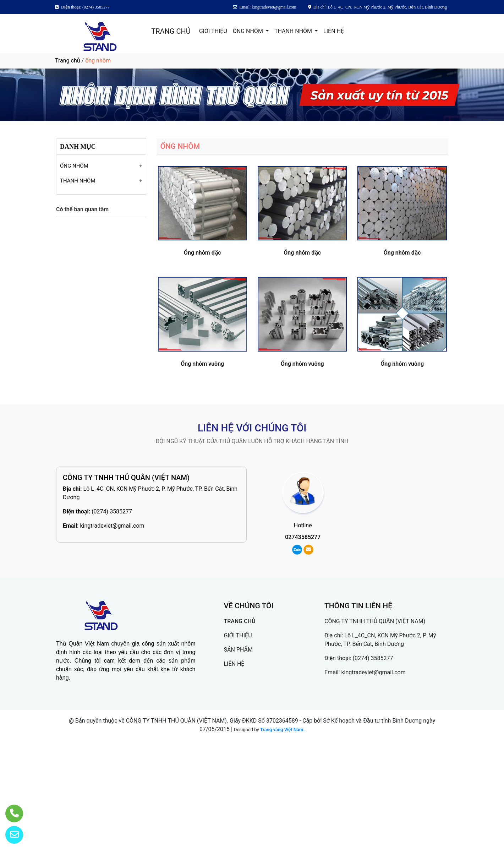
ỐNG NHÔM (249, 31)
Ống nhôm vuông (202, 364)
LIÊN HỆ (334, 31)
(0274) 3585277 (112, 511)
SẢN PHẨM (238, 650)
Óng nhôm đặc (202, 253)
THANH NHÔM (294, 31)
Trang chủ (68, 61)
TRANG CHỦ (171, 31)
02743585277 (303, 537)
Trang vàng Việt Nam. (282, 730)
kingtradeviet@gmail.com (112, 526)
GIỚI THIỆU (213, 31)
